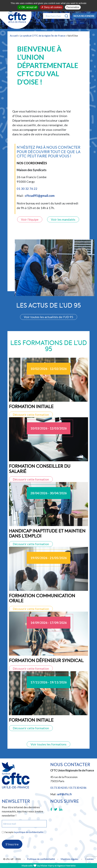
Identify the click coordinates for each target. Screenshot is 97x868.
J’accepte (24, 832)
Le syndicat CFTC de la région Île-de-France (42, 36)
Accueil (14, 36)
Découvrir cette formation (31, 415)
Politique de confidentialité (41, 859)
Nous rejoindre (84, 16)
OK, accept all (28, 7)
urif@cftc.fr (65, 794)
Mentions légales (69, 859)
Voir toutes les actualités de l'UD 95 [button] (49, 317)
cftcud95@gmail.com (40, 196)
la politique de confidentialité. (29, 832)
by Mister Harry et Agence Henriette (56, 866)
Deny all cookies (52, 7)
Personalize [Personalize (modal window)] (73, 7)
